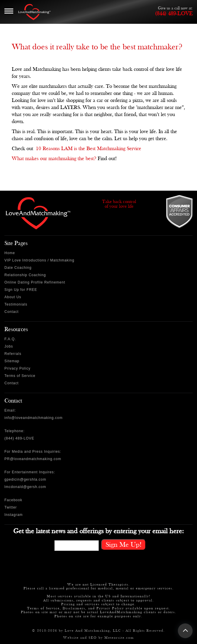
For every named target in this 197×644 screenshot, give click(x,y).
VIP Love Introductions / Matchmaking (39, 260)
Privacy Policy (17, 368)
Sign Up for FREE (21, 290)
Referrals (13, 354)
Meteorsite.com (119, 638)
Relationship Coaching (25, 275)
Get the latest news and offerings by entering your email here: (98, 531)
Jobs (9, 346)
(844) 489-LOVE (174, 14)
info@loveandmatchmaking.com (34, 418)
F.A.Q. (10, 339)
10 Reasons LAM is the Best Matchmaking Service (89, 149)
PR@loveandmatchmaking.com (33, 459)
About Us (13, 297)
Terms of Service (20, 376)
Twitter (11, 507)
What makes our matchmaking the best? (54, 159)
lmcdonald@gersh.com (25, 487)
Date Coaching (18, 268)
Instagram (14, 515)
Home (10, 253)
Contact (11, 312)
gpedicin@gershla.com (25, 479)
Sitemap (12, 361)
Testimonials (16, 304)
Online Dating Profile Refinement (35, 282)
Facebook (13, 500)
